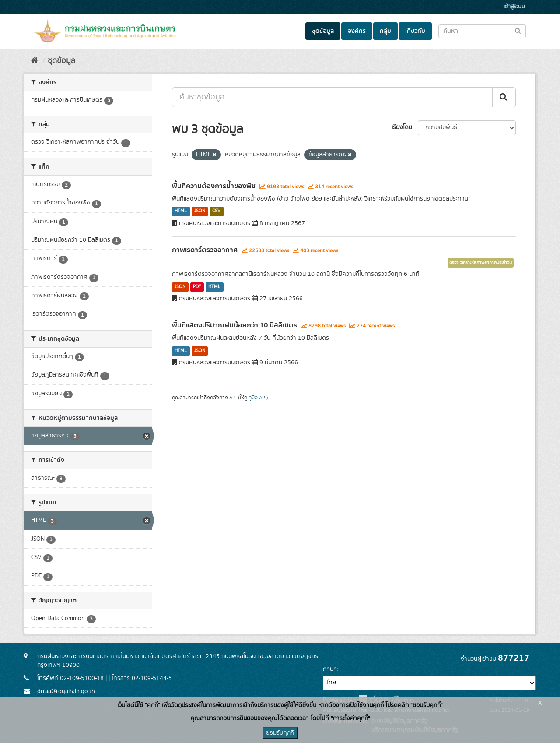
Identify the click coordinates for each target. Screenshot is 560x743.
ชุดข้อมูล (323, 31)
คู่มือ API (257, 398)
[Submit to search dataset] (518, 30)
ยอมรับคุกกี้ (280, 733)
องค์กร (357, 31)
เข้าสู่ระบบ (514, 7)
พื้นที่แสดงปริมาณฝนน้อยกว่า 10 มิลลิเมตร (234, 325)
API (233, 398)
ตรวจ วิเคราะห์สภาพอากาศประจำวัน (481, 263)
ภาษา (330, 669)
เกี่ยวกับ (415, 31)
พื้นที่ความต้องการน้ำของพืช (214, 186)
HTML (181, 211)
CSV (216, 211)
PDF (197, 287)
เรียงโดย (402, 127)
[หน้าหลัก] (34, 61)
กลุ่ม (385, 31)
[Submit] (504, 97)
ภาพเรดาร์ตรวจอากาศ (205, 250)
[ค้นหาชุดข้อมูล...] (332, 97)
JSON (200, 211)
